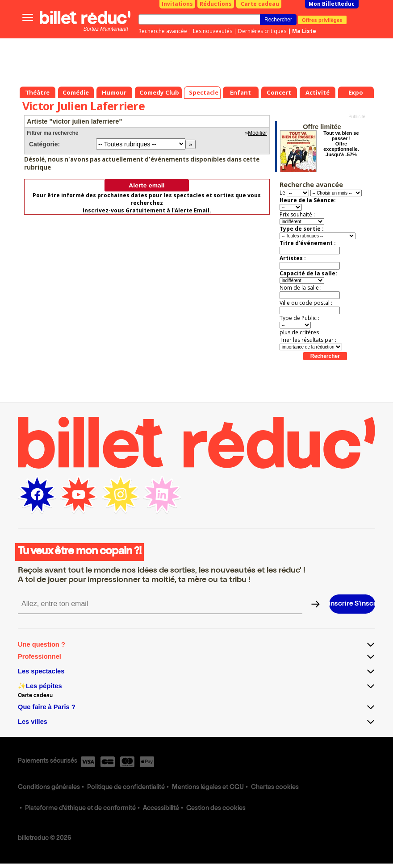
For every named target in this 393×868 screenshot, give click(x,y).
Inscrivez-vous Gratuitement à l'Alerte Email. (147, 210)
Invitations (177, 4)
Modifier (257, 133)
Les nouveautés (213, 31)
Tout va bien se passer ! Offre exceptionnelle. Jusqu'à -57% (341, 144)
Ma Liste (304, 31)
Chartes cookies (275, 788)
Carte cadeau (260, 4)
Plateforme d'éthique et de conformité (80, 809)
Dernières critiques (262, 31)
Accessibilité (161, 809)
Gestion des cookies (216, 809)
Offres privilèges (322, 20)
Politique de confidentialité (126, 788)
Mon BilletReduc (332, 4)
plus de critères (299, 332)
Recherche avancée (163, 31)
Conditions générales (49, 788)
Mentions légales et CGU (208, 788)
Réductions (216, 4)
